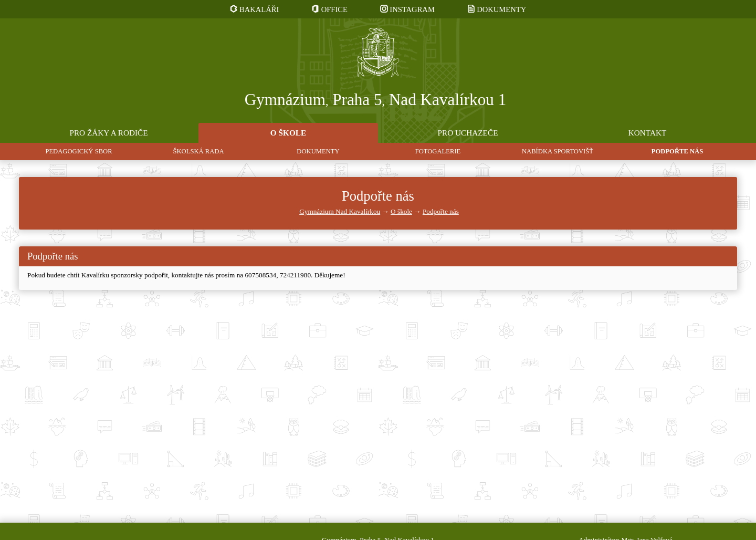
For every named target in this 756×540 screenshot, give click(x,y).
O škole (401, 211)
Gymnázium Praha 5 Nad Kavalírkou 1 (376, 100)
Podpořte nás (441, 211)
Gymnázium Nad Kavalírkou (340, 211)
